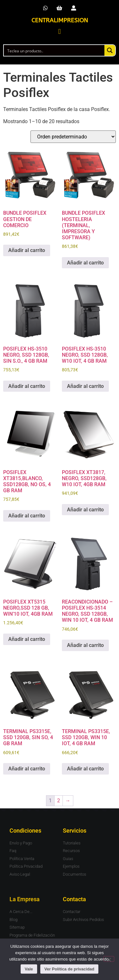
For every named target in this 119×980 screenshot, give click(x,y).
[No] (109, 959)
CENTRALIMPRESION (60, 20)
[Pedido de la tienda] (73, 137)
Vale (29, 969)
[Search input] (54, 50)
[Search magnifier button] (110, 50)
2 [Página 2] (59, 801)
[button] (60, 31)
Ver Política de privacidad (69, 969)
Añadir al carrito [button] (27, 250)
